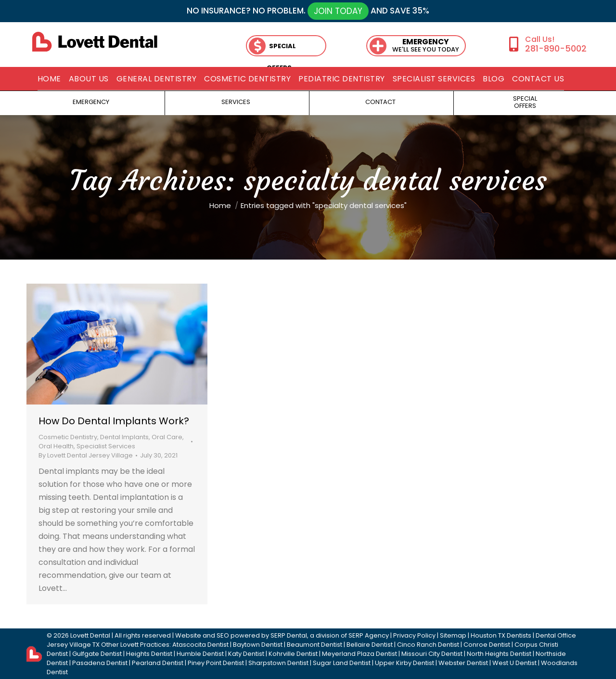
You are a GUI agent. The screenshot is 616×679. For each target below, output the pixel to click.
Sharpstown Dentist (278, 663)
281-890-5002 (556, 48)
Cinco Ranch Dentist (428, 645)
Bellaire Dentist (370, 645)
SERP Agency (369, 635)
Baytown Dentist (258, 645)
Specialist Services (106, 446)
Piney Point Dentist (216, 663)
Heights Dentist (149, 654)
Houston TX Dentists (501, 635)
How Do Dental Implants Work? (114, 421)
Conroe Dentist (487, 645)
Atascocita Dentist (200, 645)
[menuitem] (49, 79)
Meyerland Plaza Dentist (359, 654)
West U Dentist (514, 663)
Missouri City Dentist (432, 654)
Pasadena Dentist (100, 663)
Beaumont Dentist (314, 645)
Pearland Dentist (158, 663)
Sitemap (453, 635)
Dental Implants (124, 437)
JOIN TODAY (338, 11)
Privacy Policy (414, 635)
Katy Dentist (246, 654)
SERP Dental (289, 635)
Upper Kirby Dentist (404, 663)
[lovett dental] (95, 42)
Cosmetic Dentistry (68, 437)
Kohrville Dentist (293, 654)
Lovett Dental (90, 635)
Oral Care (167, 437)
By (86, 455)
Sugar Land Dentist (342, 663)
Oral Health (56, 446)
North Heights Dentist (499, 654)
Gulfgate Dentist (97, 654)
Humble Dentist (200, 654)
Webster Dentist (463, 663)
